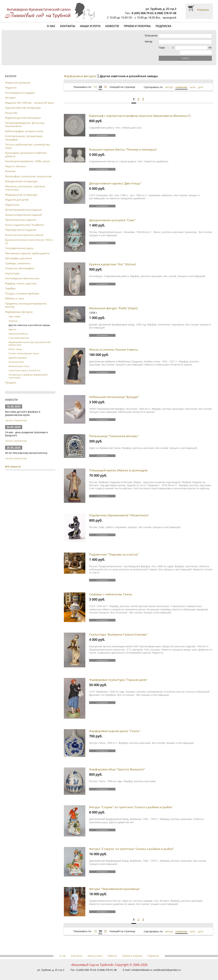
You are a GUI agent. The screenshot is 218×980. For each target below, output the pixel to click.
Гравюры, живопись (18, 259)
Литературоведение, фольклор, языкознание (25, 120)
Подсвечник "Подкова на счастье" (114, 550)
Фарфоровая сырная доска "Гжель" (115, 726)
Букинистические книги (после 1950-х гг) (29, 237)
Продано (11, 378)
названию (181, 83)
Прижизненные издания (21, 215)
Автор (156, 41)
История (10, 93)
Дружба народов (17, 353)
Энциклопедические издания (24, 210)
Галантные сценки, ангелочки (24, 366)
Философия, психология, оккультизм (28, 172)
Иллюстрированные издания (23, 205)
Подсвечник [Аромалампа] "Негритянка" (119, 511)
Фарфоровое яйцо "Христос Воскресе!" (117, 765)
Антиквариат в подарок (20, 88)
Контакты (68, 26)
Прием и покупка (137, 26)
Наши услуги (90, 26)
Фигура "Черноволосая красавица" (115, 884)
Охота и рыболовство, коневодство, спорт (28, 142)
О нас (51, 26)
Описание (158, 36)
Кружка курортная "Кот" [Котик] (113, 260)
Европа (12, 325)
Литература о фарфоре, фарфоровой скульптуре (28, 371)
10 (95, 82)
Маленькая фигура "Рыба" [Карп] (113, 304)
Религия (10, 167)
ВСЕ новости (13, 462)
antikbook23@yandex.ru (167, 965)
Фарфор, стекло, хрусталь (21, 279)
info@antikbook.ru (142, 965)
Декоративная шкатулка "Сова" (112, 215)
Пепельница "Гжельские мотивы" (114, 431)
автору (169, 83)
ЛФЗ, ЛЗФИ (14, 312)
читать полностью (16, 416)
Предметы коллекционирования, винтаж (26, 301)
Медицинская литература (21, 190)
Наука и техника (15, 162)
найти (189, 54)
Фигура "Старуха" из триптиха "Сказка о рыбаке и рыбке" (132, 844)
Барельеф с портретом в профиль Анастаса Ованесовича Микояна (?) (140, 111)
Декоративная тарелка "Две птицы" (115, 179)
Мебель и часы (15, 294)
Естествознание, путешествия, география (24, 133)
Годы (155, 47)
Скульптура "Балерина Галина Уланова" (118, 630)
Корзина (203, 10)
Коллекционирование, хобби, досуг (28, 156)
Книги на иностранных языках (24, 230)
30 (105, 82)
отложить (102, 131)
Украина (13, 316)
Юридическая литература (21, 177)
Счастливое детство (19, 333)
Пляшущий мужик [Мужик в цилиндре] (118, 466)
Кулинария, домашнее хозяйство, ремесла (26, 150)
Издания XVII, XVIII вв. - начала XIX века (29, 98)
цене (193, 83)
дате (201, 83)
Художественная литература (23, 103)
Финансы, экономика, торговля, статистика (25, 183)
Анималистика (16, 357)
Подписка (163, 26)
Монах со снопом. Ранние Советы (113, 345)
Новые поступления (18, 78)
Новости (112, 26)
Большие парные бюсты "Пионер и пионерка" (123, 145)
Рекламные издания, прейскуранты (27, 249)
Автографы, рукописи (19, 254)
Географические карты (19, 244)
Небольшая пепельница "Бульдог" (114, 392)
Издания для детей (17, 195)
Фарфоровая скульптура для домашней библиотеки (30, 339)
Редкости (11, 83)
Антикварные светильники (22, 274)
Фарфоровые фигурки (19, 307)
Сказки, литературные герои (24, 349)
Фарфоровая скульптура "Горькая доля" (118, 675)
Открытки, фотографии (20, 264)
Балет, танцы (15, 344)
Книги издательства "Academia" (25, 220)
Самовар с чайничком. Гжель (111, 590)
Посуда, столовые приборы (22, 289)
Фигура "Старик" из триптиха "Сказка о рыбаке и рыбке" (131, 802)
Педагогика (12, 200)
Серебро (10, 284)
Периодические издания (21, 225)
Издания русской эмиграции (23, 113)
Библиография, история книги (24, 127)
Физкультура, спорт (19, 362)
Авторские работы (18, 329)
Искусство (11, 108)
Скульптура (12, 269)
